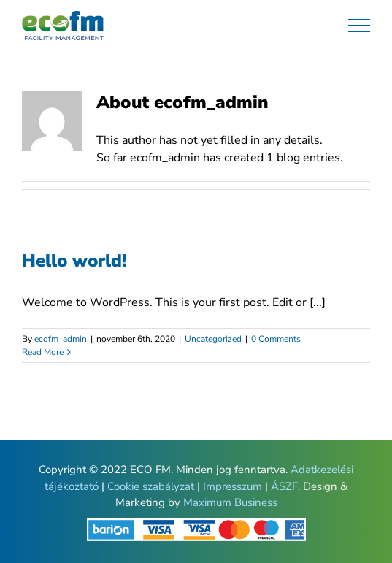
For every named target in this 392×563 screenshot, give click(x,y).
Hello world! (74, 261)
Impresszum (232, 486)
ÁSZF (284, 486)
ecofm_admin (61, 339)
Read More (43, 352)
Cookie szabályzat (151, 486)
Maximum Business (230, 502)
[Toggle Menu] (360, 26)
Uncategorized (213, 339)
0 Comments (276, 339)
